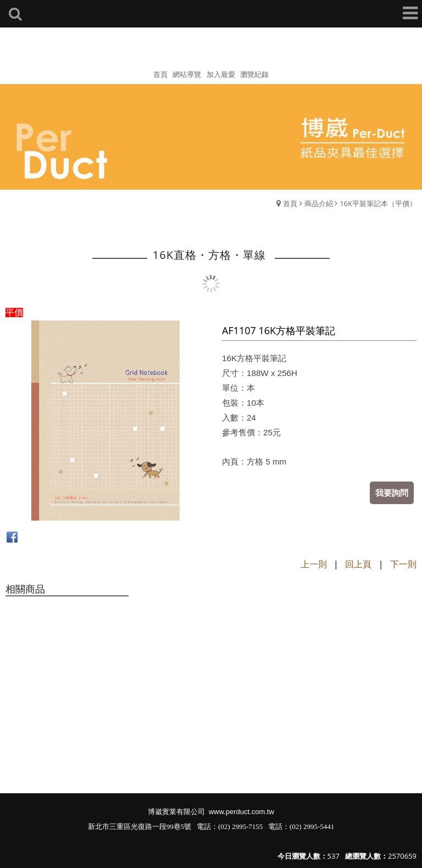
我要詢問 (392, 493)
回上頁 (358, 564)
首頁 (290, 203)
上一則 (314, 564)
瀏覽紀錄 (254, 74)
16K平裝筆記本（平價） (378, 203)
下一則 (403, 564)
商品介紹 (319, 203)
